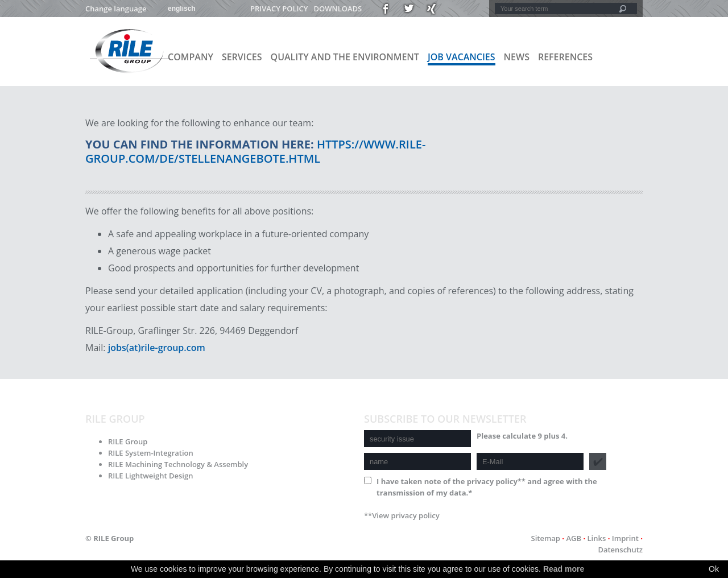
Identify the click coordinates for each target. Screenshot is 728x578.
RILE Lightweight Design (150, 476)
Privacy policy (279, 9)
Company (191, 57)
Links (597, 538)
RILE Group (128, 441)
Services (242, 57)
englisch (182, 9)
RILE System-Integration (151, 453)
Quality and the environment (345, 57)
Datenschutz (620, 550)
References (565, 57)
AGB (574, 538)
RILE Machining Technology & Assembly (178, 464)
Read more (564, 569)
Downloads (338, 9)
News (517, 57)
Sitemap (545, 538)
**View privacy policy (402, 515)
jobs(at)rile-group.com (157, 348)
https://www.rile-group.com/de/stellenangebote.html (255, 151)
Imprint (625, 538)
